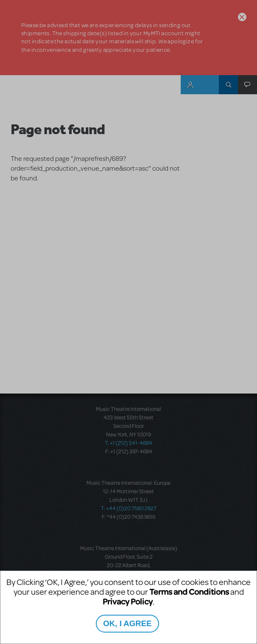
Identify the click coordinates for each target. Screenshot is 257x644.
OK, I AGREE (127, 623)
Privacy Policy (128, 601)
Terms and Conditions (189, 592)
